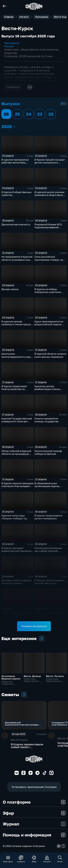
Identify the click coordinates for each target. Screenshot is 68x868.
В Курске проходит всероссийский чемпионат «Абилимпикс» (17, 551)
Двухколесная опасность (16, 224)
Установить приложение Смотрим (34, 787)
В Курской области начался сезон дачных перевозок (50, 355)
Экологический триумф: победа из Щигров (48, 452)
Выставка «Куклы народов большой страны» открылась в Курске (16, 583)
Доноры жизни (10, 289)
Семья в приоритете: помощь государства (47, 420)
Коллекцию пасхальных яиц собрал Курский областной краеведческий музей (50, 552)
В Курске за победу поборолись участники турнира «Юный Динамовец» (48, 293)
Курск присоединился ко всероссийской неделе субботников (49, 324)
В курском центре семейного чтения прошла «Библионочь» (17, 324)
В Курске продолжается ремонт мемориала (48, 517)
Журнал (34, 824)
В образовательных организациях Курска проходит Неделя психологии (47, 488)
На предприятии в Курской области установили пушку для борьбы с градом (17, 260)
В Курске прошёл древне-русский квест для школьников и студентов (50, 583)
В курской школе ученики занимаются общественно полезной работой (50, 195)
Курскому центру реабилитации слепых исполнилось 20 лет (47, 389)
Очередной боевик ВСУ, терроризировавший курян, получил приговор (49, 227)
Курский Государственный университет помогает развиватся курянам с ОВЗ (17, 421)
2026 (14, 126)
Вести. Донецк (32, 676)
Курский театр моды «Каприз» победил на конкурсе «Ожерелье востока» (14, 520)
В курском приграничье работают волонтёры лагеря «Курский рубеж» (16, 163)
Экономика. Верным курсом (11, 677)
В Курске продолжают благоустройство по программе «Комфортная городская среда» (16, 391)
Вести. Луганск (55, 676)
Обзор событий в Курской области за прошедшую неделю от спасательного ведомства (16, 455)
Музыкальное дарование (49, 613)
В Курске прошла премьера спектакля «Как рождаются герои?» (17, 486)
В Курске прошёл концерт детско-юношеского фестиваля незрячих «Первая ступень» (50, 164)
